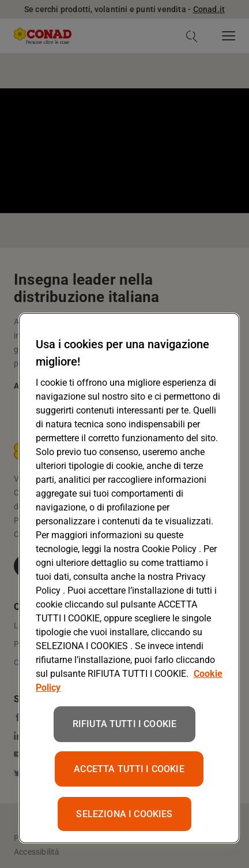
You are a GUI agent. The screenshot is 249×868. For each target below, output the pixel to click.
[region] (129, 578)
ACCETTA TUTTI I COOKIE (129, 769)
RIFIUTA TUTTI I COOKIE (125, 724)
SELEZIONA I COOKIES (124, 814)
